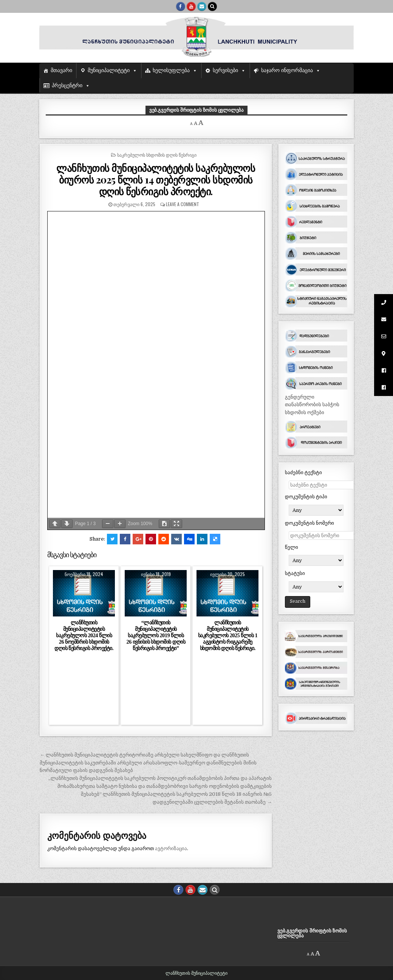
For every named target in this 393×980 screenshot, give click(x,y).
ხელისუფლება (171, 70)
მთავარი (61, 70)
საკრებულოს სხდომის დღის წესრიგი (157, 155)
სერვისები (225, 70)
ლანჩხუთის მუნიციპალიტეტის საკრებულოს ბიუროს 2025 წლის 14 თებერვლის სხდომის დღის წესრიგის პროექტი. (156, 180)
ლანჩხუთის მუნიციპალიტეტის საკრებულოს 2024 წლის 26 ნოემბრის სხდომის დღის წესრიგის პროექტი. (84, 636)
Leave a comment (183, 204)
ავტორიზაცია (171, 848)
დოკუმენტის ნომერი (309, 523)
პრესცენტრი (67, 86)
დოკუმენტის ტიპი (306, 497)
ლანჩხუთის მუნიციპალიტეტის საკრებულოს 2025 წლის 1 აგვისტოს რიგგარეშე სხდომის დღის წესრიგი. (228, 636)
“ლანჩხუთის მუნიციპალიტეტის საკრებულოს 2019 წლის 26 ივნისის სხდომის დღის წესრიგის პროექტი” (156, 636)
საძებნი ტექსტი (303, 472)
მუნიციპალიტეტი (109, 70)
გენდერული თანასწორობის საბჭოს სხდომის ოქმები (312, 405)
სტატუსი (295, 573)
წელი (292, 547)
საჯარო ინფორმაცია (287, 70)
